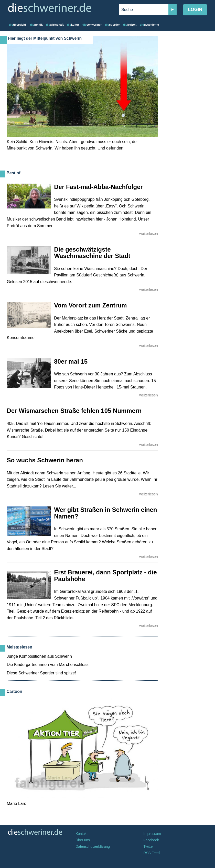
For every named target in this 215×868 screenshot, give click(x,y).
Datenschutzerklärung (93, 847)
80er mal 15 (71, 361)
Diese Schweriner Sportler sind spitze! (41, 673)
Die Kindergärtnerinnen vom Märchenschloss (47, 665)
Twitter (149, 847)
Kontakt (82, 834)
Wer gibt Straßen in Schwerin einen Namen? (105, 513)
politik (36, 25)
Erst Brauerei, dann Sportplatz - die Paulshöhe (105, 576)
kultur (73, 25)
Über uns (83, 840)
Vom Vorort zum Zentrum (90, 305)
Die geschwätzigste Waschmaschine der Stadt (92, 253)
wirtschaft (55, 25)
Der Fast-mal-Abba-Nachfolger (98, 187)
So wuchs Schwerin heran (45, 460)
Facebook (151, 840)
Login (195, 9)
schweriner (92, 25)
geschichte (149, 25)
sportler (112, 25)
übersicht (18, 25)
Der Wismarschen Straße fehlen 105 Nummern (74, 411)
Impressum (152, 834)
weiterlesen (149, 234)
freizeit (130, 25)
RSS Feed (151, 853)
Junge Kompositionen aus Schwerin (39, 656)
